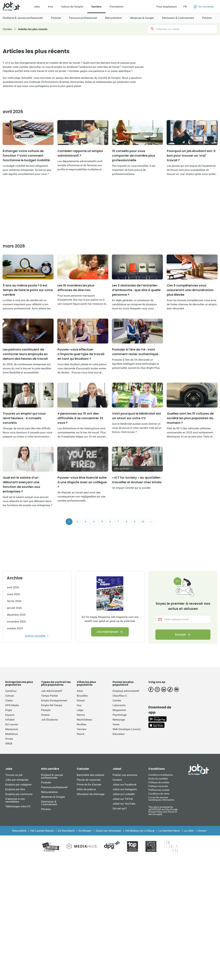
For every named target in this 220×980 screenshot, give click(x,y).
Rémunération (50, 792)
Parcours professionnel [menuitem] (83, 18)
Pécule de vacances (89, 780)
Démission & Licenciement (49, 803)
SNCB (9, 743)
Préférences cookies (159, 790)
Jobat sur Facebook (124, 784)
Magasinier (119, 710)
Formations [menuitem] (117, 7)
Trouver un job (14, 775)
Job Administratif (52, 691)
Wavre (80, 734)
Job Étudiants (49, 720)
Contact (117, 780)
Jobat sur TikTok (123, 799)
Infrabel (10, 720)
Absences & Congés (53, 797)
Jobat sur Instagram (125, 789)
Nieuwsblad (19, 831)
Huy (79, 705)
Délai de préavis (86, 789)
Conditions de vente (159, 794)
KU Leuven (12, 724)
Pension (46, 809)
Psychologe (120, 715)
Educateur (119, 734)
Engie (9, 710)
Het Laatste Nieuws (42, 831)
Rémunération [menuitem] (113, 18)
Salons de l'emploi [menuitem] (72, 7)
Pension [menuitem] (207, 18)
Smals (9, 739)
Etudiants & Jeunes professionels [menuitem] (23, 18)
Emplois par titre (15, 789)
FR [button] (185, 7)
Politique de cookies (159, 782)
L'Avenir (202, 831)
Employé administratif (126, 691)
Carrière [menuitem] (96, 7)
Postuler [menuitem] (56, 18)
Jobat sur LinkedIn (124, 794)
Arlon (80, 691)
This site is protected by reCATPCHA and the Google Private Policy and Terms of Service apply (163, 810)
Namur (81, 715)
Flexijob (46, 710)
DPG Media (12, 705)
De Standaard (66, 831)
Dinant (81, 700)
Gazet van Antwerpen (108, 831)
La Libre (189, 831)
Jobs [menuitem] (37, 7)
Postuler (46, 782)
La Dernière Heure (169, 831)
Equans (10, 715)
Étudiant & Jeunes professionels (52, 776)
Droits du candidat (158, 779)
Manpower (12, 729)
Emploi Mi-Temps (52, 705)
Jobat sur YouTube (124, 804)
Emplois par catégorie (18, 784)
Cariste (117, 700)
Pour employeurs (167, 7)
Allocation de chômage (91, 794)
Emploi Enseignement (54, 700)
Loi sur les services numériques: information (161, 799)
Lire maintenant (108, 632)
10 (143, 522)
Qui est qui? (120, 808)
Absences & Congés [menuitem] (142, 18)
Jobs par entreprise (17, 780)
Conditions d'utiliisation (161, 775)
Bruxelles (82, 696)
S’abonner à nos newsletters (15, 800)
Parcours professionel (54, 787)
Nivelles (81, 724)
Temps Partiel (49, 696)
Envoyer (181, 635)
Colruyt (10, 696)
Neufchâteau (85, 720)
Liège (80, 710)
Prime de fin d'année (89, 784)
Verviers (82, 729)
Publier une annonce (125, 775)
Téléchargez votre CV (18, 806)
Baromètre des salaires (90, 775)
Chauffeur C (120, 696)
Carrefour (11, 691)
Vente (116, 724)
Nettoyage (119, 720)
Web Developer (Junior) (127, 729)
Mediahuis (12, 734)
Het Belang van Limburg (140, 831)
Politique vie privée (158, 786)
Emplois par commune (19, 794)
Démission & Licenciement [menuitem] (178, 18)
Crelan (9, 700)
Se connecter (204, 7)
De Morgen (85, 831)
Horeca (45, 715)
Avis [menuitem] (50, 7)
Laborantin (119, 705)
